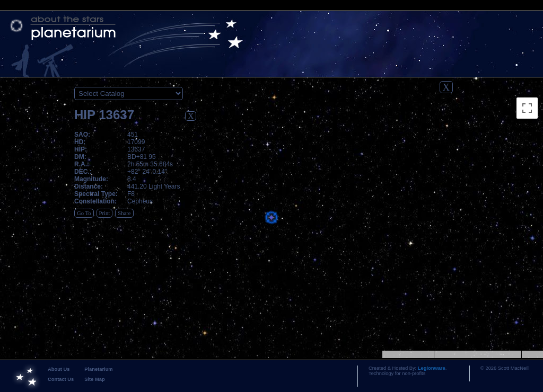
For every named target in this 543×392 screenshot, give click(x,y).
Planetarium (98, 369)
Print (105, 213)
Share (124, 213)
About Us (59, 369)
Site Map (94, 379)
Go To (84, 213)
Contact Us (61, 379)
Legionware (432, 368)
